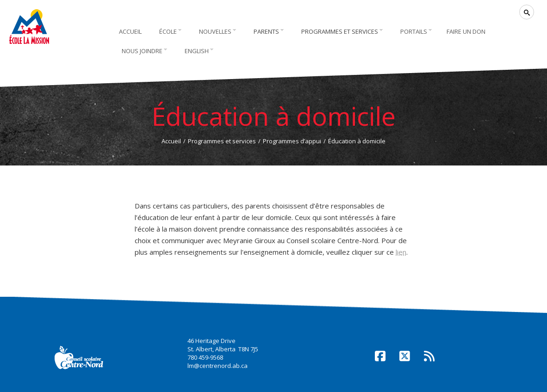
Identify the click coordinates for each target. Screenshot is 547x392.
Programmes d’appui (292, 141)
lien (401, 252)
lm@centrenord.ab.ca (218, 366)
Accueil (171, 141)
